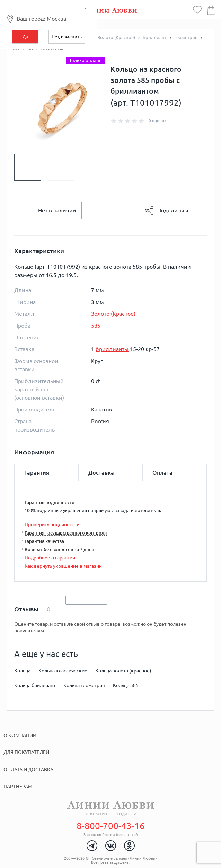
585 (96, 325)
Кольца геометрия (84, 685)
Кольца (22, 671)
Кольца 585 (126, 685)
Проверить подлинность (52, 524)
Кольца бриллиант (35, 685)
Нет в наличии (57, 210)
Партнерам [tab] (18, 787)
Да (25, 37)
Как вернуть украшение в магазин (63, 566)
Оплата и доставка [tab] (28, 770)
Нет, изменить (67, 37)
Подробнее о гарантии (50, 558)
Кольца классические (63, 671)
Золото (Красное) (113, 314)
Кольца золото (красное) (123, 671)
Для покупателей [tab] (26, 752)
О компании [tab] (20, 735)
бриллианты (112, 349)
